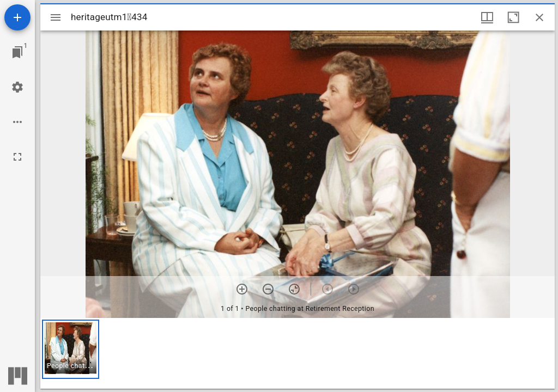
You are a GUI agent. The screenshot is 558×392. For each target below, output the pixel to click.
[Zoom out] (268, 289)
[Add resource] (17, 17)
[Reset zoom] (294, 289)
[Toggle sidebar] (56, 17)
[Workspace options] (17, 122)
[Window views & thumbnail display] (487, 17)
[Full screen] (17, 157)
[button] (71, 349)
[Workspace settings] (17, 87)
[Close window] (539, 17)
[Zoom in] (242, 289)
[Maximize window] (513, 17)
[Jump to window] (17, 52)
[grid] (298, 353)
